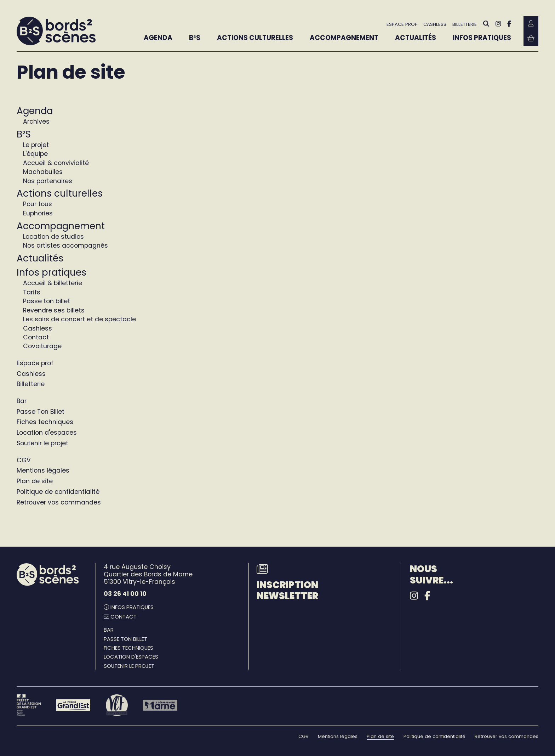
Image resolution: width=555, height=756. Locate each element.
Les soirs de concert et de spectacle (79, 319)
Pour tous (38, 204)
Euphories (38, 213)
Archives (36, 122)
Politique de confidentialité (58, 492)
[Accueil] (56, 31)
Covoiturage (42, 346)
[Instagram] (498, 24)
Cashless (38, 328)
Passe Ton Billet (41, 412)
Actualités (40, 258)
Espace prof (35, 363)
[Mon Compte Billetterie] (531, 24)
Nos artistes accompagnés (65, 246)
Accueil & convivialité (56, 163)
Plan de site (35, 481)
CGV (24, 460)
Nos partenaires (48, 181)
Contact (36, 337)
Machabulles (43, 172)
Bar (22, 401)
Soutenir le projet (42, 443)
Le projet (36, 145)
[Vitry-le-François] (117, 705)
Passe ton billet (47, 301)
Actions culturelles (60, 193)
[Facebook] (509, 24)
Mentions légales (43, 470)
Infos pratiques (52, 272)
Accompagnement (61, 226)
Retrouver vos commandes (59, 502)
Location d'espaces (47, 433)
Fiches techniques (45, 422)
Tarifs (32, 292)
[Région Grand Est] (73, 705)
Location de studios (53, 237)
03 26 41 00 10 (125, 594)
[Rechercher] (486, 24)
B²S (24, 134)
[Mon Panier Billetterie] (531, 39)
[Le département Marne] (160, 705)
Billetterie (31, 384)
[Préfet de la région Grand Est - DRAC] (29, 705)
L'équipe (35, 154)
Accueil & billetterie (53, 283)
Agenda (35, 111)
